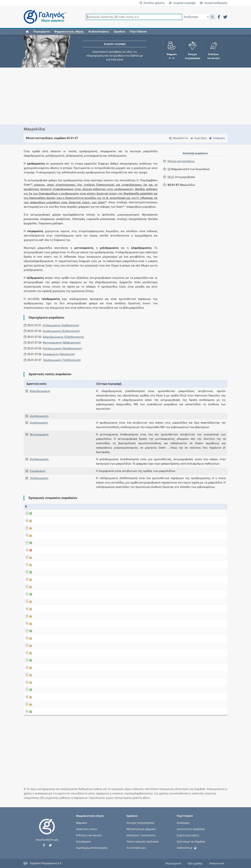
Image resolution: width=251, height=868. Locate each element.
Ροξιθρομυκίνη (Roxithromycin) (62, 349)
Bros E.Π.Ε (153, 557)
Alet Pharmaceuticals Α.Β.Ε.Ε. (165, 645)
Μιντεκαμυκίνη (39, 434)
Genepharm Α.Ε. (156, 616)
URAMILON (51, 697)
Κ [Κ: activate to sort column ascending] (26, 507)
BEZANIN (50, 513)
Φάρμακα (81, 823)
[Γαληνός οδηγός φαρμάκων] (44, 17)
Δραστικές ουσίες (87, 829)
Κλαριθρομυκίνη (40, 391)
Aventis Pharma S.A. (159, 579)
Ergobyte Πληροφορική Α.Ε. (46, 863)
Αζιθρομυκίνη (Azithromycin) (61, 325)
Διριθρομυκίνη (39, 416)
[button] (212, 17)
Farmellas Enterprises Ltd (162, 631)
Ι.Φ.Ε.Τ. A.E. (154, 565)
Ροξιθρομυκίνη (39, 459)
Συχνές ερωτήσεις (188, 835)
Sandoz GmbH (155, 521)
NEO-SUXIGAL (53, 609)
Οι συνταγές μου (136, 848)
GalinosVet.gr (187, 848)
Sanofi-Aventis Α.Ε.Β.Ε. (161, 653)
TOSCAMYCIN (53, 682)
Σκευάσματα (83, 842)
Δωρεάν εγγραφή (182, 3)
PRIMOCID (50, 616)
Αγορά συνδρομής (213, 3)
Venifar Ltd (153, 587)
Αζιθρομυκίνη (100, 513)
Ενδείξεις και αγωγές (89, 835)
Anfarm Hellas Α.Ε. (158, 609)
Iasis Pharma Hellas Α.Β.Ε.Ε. (164, 513)
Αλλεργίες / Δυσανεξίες (141, 835)
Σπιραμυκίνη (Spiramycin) (59, 354)
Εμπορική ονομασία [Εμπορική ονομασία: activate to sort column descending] (51, 507)
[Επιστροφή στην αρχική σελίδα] (47, 830)
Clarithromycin (100, 690)
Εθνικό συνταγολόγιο (181, 161)
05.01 (171, 177)
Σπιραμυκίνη (38, 471)
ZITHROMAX (52, 712)
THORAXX (50, 667)
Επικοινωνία (217, 863)
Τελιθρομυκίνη (39, 478)
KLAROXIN (50, 594)
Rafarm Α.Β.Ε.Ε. (156, 660)
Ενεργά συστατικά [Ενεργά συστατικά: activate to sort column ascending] (102, 507)
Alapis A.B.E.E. (156, 667)
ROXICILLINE (52, 631)
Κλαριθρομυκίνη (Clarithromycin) (63, 337)
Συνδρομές (183, 823)
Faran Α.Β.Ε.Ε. (155, 704)
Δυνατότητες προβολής (191, 829)
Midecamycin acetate (105, 601)
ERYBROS (50, 557)
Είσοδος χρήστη (152, 3)
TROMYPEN (51, 690)
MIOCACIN (51, 601)
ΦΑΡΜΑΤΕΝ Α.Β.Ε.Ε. (159, 550)
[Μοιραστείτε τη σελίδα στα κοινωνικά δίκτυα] (178, 138)
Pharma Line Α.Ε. (157, 535)
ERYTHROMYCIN (54, 572)
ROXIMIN (50, 638)
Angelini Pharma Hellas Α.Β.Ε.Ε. (166, 528)
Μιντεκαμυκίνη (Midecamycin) (62, 343)
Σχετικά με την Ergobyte (191, 842)
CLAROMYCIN (53, 543)
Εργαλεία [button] (119, 32)
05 (169, 169)
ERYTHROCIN (52, 565)
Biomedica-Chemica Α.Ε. (162, 697)
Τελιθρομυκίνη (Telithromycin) (62, 360)
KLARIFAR (50, 587)
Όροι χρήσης (195, 863)
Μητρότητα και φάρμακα (141, 829)
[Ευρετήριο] (198, 138)
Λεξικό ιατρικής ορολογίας (143, 842)
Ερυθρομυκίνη (39, 423)
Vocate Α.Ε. (154, 690)
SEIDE (48, 660)
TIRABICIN (50, 675)
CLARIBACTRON (54, 528)
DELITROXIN (52, 550)
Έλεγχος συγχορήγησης (141, 823)
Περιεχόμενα (42, 32)
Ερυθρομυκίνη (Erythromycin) (61, 331)
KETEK (48, 579)
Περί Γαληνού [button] (138, 32)
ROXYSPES (51, 645)
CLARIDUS (50, 535)
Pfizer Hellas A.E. (157, 712)
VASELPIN (50, 704)
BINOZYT (50, 521)
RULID (48, 653)
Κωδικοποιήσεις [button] (99, 32)
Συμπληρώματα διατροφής (92, 848)
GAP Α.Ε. (152, 543)
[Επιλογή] (196, 17)
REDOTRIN (51, 623)
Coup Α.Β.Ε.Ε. (155, 623)
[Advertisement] (126, 96)
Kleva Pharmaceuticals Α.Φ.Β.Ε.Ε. (167, 675)
